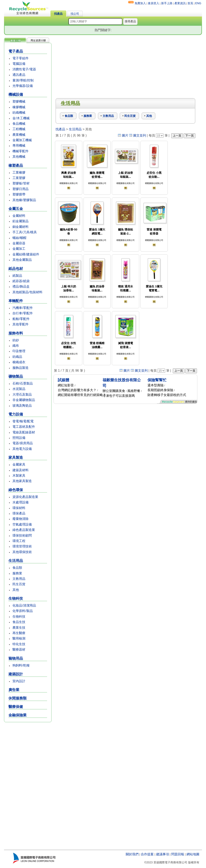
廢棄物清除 (21, 519)
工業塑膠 (19, 178)
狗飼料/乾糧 (21, 665)
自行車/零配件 (23, 313)
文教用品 (19, 579)
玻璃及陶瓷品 (22, 406)
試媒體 (63, 380)
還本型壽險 (156, 385)
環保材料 (19, 508)
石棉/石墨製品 (23, 383)
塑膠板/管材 (21, 183)
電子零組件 (21, 58)
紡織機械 (19, 113)
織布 (16, 346)
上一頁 (177, 136)
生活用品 (75, 129)
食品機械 (19, 124)
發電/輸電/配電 (23, 421)
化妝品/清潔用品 (24, 605)
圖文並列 (140, 135)
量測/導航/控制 (23, 80)
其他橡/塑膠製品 (24, 200)
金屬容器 (19, 243)
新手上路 (167, 3)
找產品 (58, 14)
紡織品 (17, 357)
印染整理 (19, 351)
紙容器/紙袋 (21, 281)
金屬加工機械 (22, 140)
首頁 (190, 3)
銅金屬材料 (21, 227)
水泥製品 (19, 389)
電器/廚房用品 (23, 443)
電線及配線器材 (24, 432)
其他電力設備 (22, 449)
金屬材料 (19, 216)
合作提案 (147, 854)
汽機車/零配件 (23, 308)
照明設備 (19, 438)
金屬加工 (19, 249)
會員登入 (153, 3)
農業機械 (19, 135)
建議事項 (163, 854)
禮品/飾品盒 (21, 286)
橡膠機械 (19, 107)
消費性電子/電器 (24, 69)
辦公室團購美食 (114, 391)
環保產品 (19, 513)
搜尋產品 (130, 21)
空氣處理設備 (22, 524)
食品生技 (19, 622)
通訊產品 (19, 75)
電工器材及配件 (24, 427)
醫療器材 (19, 649)
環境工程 (19, 541)
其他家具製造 (22, 481)
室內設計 (19, 681)
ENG (198, 3)
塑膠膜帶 (19, 194)
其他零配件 (21, 324)
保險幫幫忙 (157, 380)
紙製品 (17, 276)
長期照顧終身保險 (160, 390)
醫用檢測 (19, 638)
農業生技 (19, 628)
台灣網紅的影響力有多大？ (77, 390)
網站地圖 (193, 854)
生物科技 (19, 617)
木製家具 (19, 476)
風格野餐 (134, 391)
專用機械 (19, 146)
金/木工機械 (21, 118)
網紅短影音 (66, 385)
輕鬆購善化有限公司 (69, 183)
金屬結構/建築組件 (26, 254)
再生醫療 (19, 633)
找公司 (75, 14)
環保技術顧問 (22, 535)
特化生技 (19, 644)
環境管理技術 (22, 546)
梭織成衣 (19, 362)
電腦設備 (19, 64)
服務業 (17, 573)
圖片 (125, 135)
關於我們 (132, 854)
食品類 (17, 568)
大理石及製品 (22, 394)
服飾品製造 (21, 368)
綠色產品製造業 (24, 530)
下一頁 (190, 136)
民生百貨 (19, 584)
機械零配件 (21, 151)
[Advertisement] (28, 786)
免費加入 (140, 3)
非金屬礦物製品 (24, 400)
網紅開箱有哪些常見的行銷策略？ (82, 395)
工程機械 (19, 129)
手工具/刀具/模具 (25, 232)
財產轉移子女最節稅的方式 (167, 395)
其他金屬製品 (22, 260)
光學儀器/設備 (23, 86)
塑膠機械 (19, 101)
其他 (16, 590)
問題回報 (178, 854)
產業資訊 (180, 3)
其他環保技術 (22, 552)
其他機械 (19, 157)
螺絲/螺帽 (19, 238)
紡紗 (16, 340)
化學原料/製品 (23, 611)
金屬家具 (19, 464)
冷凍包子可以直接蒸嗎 (119, 396)
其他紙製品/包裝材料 (27, 292)
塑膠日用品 (21, 189)
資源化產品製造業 (25, 497)
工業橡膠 (19, 172)
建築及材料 (21, 470)
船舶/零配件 (21, 319)
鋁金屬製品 (21, 221)
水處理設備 (21, 502)
